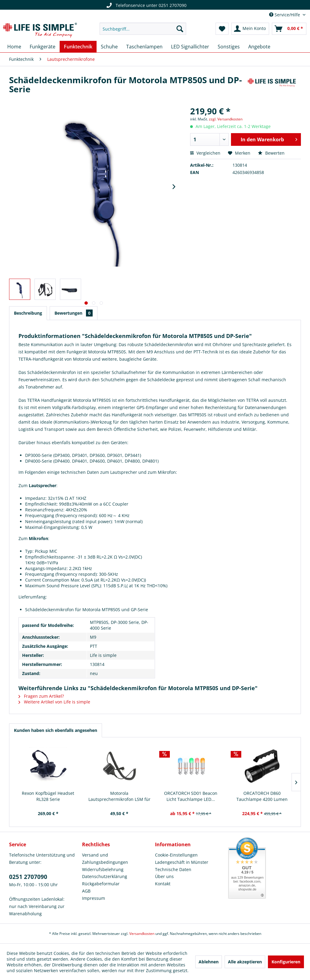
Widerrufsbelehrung (103, 869)
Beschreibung (28, 313)
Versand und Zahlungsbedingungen (105, 859)
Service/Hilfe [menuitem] (285, 15)
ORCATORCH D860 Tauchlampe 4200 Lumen (262, 796)
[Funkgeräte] (43, 47)
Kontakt (163, 884)
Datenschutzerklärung (105, 876)
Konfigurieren (286, 962)
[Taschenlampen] (144, 47)
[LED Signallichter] (190, 47)
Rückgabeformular (101, 884)
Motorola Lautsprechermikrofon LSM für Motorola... (119, 796)
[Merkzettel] (222, 29)
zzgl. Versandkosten (226, 119)
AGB (86, 891)
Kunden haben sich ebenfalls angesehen (56, 730)
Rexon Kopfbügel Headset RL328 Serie (48, 796)
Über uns (164, 876)
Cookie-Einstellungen (176, 855)
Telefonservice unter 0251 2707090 (146, 5)
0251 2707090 (28, 877)
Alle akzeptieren (245, 962)
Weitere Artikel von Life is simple (54, 702)
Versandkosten (142, 934)
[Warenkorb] (289, 29)
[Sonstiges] (229, 47)
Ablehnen (209, 962)
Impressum (94, 898)
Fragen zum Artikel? (41, 696)
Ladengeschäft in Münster (182, 862)
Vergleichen (205, 153)
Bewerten (271, 153)
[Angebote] (259, 47)
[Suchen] (180, 29)
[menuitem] (143, 29)
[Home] (14, 47)
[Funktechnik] (78, 47)
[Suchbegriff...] (143, 29)
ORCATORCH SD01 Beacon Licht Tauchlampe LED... (191, 796)
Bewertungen (74, 313)
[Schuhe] (109, 47)
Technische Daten (173, 869)
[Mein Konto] (250, 29)
